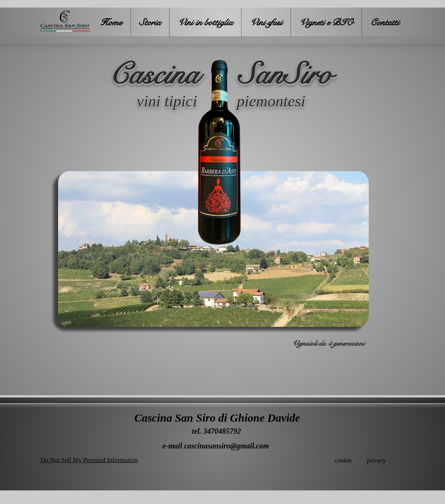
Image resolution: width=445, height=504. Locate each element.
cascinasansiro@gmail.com (227, 446)
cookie (343, 460)
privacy (376, 460)
